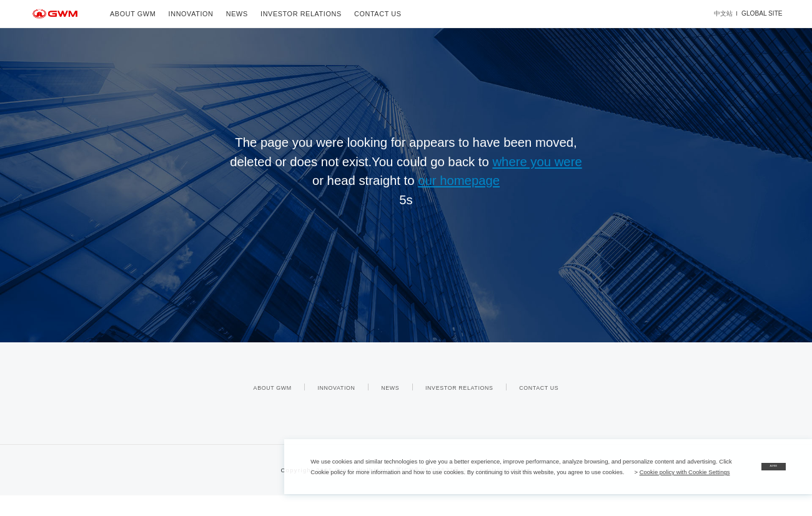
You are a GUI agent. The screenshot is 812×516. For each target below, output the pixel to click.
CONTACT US (378, 14)
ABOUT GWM (133, 14)
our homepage (459, 181)
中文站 (723, 13)
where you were (537, 162)
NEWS (237, 14)
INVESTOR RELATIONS (301, 14)
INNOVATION (191, 14)
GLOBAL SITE (762, 13)
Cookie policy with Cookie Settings (356, 472)
